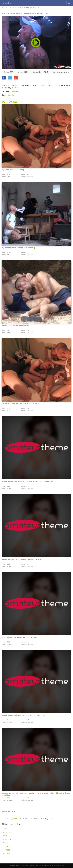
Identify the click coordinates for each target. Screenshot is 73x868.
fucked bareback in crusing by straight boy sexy (21, 559)
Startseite (5, 7)
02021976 (6, 853)
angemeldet (15, 819)
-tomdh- (6, 843)
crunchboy (15, 91)
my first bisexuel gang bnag (13, 170)
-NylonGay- (7, 839)
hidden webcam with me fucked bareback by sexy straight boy (27, 481)
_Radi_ (5, 829)
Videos (11, 7)
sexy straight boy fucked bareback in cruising (20, 637)
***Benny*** (8, 846)
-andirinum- (7, 832)
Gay (13, 95)
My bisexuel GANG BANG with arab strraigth (20, 404)
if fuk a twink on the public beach (15, 326)
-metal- (5, 836)
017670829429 (8, 850)
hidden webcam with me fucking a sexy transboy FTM (24, 715)
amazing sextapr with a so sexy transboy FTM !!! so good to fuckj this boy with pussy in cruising (36, 794)
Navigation (7, 3)
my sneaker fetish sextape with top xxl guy (19, 248)
